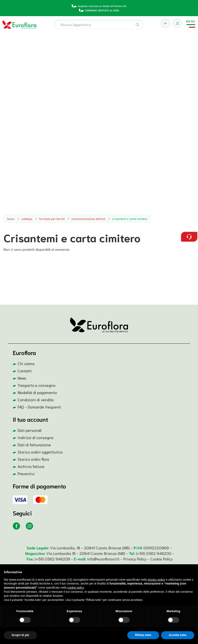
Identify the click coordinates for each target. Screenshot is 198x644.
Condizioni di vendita (36, 399)
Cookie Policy (162, 559)
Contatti (25, 371)
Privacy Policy (135, 559)
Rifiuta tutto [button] (143, 635)
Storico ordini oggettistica (40, 452)
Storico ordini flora (33, 459)
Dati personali (30, 430)
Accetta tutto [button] (178, 635)
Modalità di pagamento (37, 392)
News (22, 378)
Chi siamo (26, 363)
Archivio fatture (31, 466)
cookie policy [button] (76, 588)
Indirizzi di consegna (35, 437)
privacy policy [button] (156, 580)
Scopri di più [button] (20, 635)
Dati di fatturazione (34, 444)
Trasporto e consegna (36, 385)
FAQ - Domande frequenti (39, 407)
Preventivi (26, 473)
